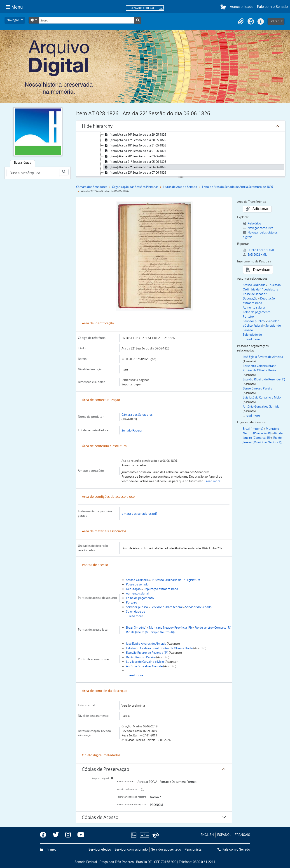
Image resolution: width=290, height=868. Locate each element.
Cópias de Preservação (105, 769)
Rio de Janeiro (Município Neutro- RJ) (150, 632)
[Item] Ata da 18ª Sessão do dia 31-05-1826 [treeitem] (135, 145)
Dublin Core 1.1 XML (259, 250)
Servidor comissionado (131, 850)
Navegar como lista (258, 228)
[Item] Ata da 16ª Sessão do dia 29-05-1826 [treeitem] (135, 134)
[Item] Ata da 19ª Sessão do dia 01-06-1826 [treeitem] (135, 151)
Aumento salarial (137, 593)
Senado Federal (132, 430)
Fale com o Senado (272, 7)
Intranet (48, 850)
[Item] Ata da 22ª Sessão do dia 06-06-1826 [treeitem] (135, 167)
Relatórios (252, 223)
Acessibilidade (242, 7)
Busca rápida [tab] (23, 163)
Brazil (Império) (136, 627)
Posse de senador (138, 584)
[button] (224, 7)
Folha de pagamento (140, 598)
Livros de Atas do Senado (180, 187)
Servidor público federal (167, 607)
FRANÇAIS (242, 835)
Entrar (275, 21)
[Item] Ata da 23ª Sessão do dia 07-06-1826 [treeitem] (135, 172)
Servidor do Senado (198, 607)
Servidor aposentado (166, 850)
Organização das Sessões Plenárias (135, 187)
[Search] (87, 20)
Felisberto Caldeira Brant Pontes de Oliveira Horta (159, 648)
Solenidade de (136, 611)
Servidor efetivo (100, 850)
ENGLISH (207, 835)
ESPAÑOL (224, 835)
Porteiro (132, 602)
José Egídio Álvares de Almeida (146, 644)
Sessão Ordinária (137, 580)
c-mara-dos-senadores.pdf (139, 514)
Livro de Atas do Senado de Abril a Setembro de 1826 (237, 187)
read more (213, 481)
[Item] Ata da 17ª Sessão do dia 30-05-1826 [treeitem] (135, 140)
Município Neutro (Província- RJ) (170, 627)
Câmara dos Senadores (92, 187)
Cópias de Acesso (100, 817)
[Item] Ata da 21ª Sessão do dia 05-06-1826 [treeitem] (135, 162)
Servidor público (137, 607)
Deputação (133, 589)
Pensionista (193, 850)
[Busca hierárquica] (33, 173)
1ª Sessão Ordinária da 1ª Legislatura (176, 580)
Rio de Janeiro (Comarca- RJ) (213, 627)
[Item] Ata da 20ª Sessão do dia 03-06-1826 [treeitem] (135, 156)
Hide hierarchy (97, 126)
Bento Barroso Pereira (141, 657)
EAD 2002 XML (255, 255)
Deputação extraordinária (161, 589)
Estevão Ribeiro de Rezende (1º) (147, 653)
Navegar (13, 20)
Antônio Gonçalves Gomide (144, 666)
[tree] (181, 154)
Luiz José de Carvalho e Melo (145, 662)
